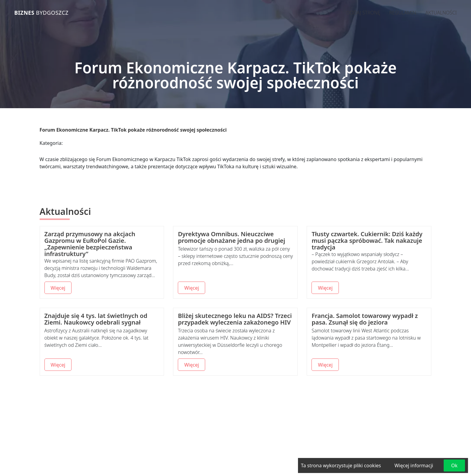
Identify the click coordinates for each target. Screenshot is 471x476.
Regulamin (403, 13)
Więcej (58, 288)
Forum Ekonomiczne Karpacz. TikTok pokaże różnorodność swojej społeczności (133, 130)
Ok (454, 465)
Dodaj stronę (363, 13)
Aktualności (441, 13)
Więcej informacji (414, 465)
